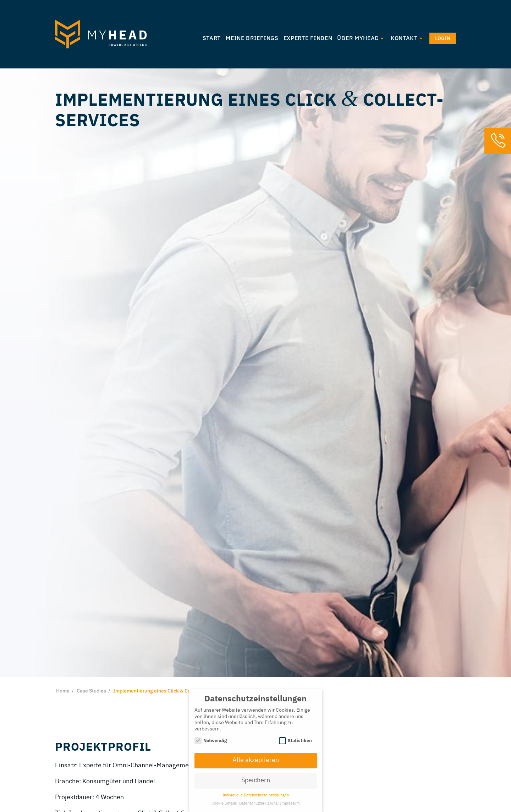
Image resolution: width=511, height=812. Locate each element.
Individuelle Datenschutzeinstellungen (256, 795)
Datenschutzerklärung (258, 803)
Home (63, 691)
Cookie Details (224, 803)
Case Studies (91, 691)
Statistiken (296, 741)
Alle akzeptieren (256, 760)
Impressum (290, 803)
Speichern (256, 780)
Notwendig (211, 741)
